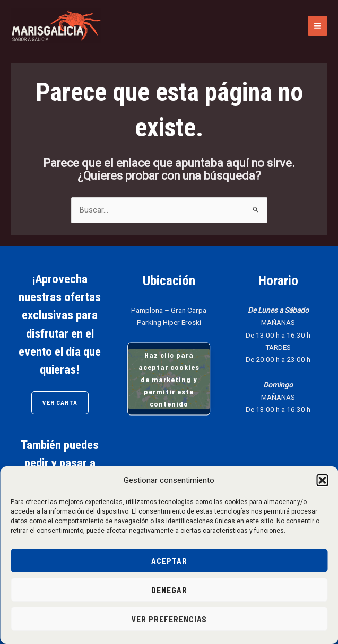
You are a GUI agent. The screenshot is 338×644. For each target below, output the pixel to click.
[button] (322, 480)
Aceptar (169, 561)
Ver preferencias (169, 619)
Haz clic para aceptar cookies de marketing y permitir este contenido (169, 379)
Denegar (169, 590)
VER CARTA (60, 402)
